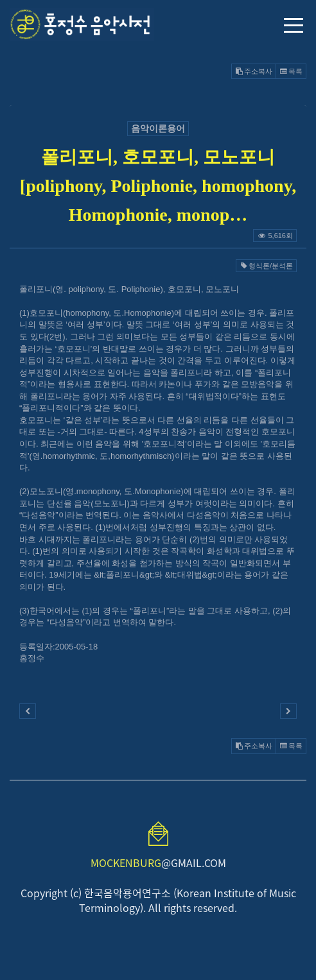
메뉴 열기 (294, 25)
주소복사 (254, 71)
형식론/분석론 (266, 266)
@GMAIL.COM (158, 863)
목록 (291, 71)
